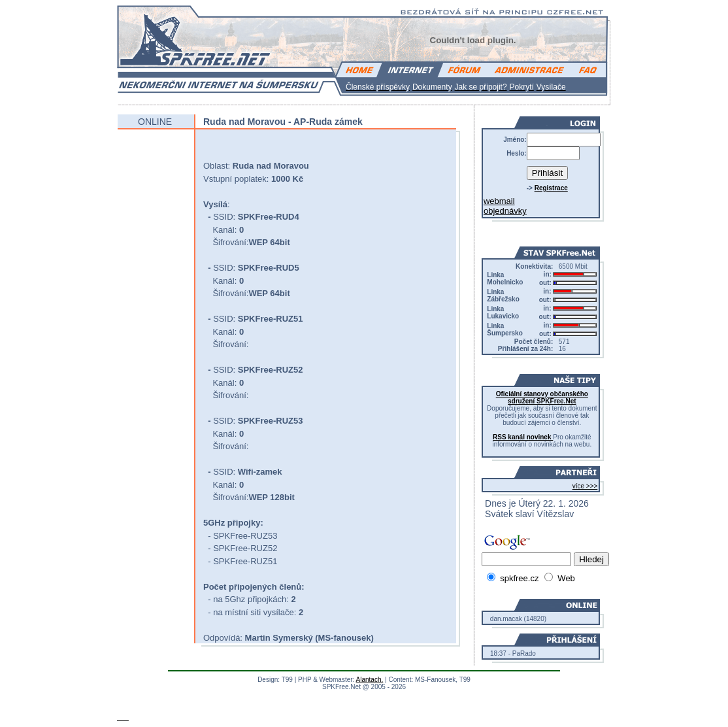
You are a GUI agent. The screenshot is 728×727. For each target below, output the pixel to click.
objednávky (505, 211)
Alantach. (370, 680)
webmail (499, 201)
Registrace (551, 188)
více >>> (585, 486)
